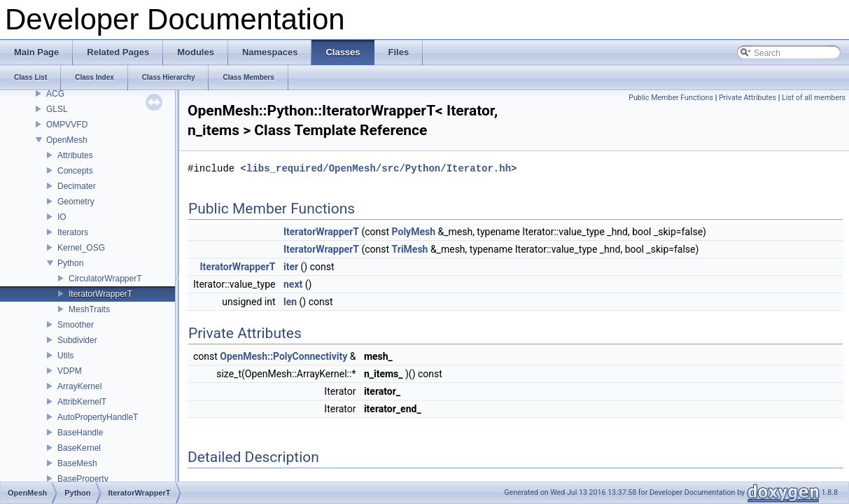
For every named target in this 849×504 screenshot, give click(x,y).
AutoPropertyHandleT (98, 417)
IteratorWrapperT (100, 294)
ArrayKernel (79, 386)
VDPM (70, 371)
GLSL (57, 109)
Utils (65, 356)
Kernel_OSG (81, 248)
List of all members (814, 98)
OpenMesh (67, 140)
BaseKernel (79, 448)
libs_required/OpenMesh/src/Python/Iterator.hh (379, 168)
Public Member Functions (671, 98)
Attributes (75, 155)
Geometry (76, 202)
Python (70, 263)
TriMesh (410, 249)
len (290, 302)
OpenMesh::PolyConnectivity (283, 356)
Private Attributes (748, 98)
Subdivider (77, 340)
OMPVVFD (67, 125)
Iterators (73, 232)
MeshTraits (89, 309)
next (293, 284)
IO (62, 217)
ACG (55, 94)
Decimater (77, 186)
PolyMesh (414, 232)
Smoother (76, 325)
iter (291, 267)
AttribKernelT (82, 402)
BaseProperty (83, 479)
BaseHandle (80, 433)
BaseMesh (77, 463)
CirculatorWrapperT (105, 279)
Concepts (75, 171)
